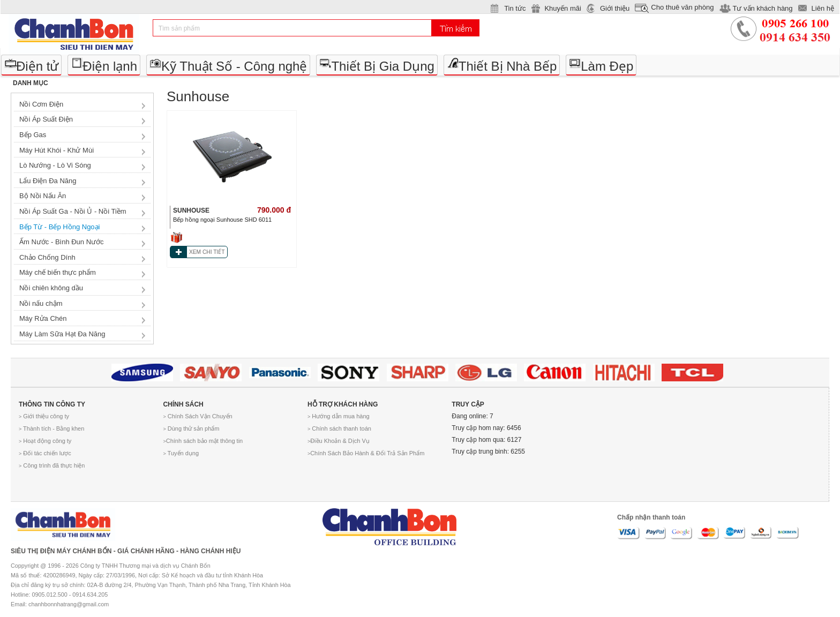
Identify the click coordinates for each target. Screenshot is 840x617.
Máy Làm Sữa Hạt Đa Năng (62, 334)
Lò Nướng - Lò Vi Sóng (55, 165)
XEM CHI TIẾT (207, 252)
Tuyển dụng (181, 453)
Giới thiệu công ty (44, 416)
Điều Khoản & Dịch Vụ (339, 441)
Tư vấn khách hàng (762, 8)
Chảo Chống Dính (47, 257)
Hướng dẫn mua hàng (339, 416)
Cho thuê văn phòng (682, 7)
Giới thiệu (615, 8)
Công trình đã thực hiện (52, 465)
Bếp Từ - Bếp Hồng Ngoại (59, 227)
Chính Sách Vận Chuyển (197, 416)
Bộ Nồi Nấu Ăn (43, 196)
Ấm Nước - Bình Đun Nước (62, 242)
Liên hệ (823, 8)
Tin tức (515, 8)
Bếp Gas (33, 135)
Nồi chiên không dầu (51, 288)
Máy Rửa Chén (43, 318)
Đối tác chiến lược (45, 453)
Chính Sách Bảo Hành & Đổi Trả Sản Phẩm (366, 453)
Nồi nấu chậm (41, 303)
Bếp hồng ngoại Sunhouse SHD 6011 (222, 220)
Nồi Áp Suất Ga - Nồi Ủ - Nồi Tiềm (73, 211)
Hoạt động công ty (45, 441)
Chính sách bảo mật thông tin (203, 441)
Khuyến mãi (562, 8)
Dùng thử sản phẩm (191, 428)
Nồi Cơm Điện (41, 104)
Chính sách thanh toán (339, 428)
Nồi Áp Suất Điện (46, 119)
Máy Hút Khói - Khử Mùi (57, 150)
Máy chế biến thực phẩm (58, 272)
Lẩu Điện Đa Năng (48, 181)
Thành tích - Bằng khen (51, 428)
